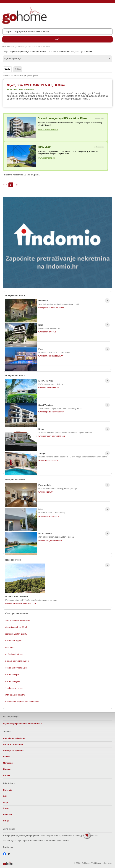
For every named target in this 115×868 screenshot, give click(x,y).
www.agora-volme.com (48, 516)
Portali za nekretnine (13, 745)
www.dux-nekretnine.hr (49, 388)
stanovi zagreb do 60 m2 (16, 627)
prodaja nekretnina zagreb (17, 661)
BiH (5, 796)
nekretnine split (12, 675)
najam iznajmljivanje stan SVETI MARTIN (22, 724)
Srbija (6, 821)
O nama (7, 769)
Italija (6, 802)
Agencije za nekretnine (14, 738)
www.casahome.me (47, 158)
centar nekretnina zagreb (16, 668)
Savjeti (6, 757)
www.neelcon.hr (45, 492)
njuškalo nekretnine (14, 654)
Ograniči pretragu (13, 59)
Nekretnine (7, 47)
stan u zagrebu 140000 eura (18, 620)
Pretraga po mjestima (13, 751)
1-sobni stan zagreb (14, 688)
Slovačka (8, 815)
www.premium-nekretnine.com (52, 436)
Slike (18, 69)
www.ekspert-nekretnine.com (51, 412)
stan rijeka (10, 647)
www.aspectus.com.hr (48, 460)
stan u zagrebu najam (15, 695)
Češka (6, 809)
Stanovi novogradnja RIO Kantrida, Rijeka (63, 118)
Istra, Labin (45, 147)
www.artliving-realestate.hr (50, 540)
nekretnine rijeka (13, 681)
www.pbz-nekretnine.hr (48, 129)
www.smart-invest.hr (47, 332)
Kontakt (7, 775)
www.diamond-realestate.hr (51, 356)
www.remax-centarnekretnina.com (20, 603)
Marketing (8, 763)
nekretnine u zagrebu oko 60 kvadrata (22, 702)
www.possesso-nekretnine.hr (51, 308)
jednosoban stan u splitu (16, 634)
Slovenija (8, 790)
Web (7, 69)
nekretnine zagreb (13, 641)
